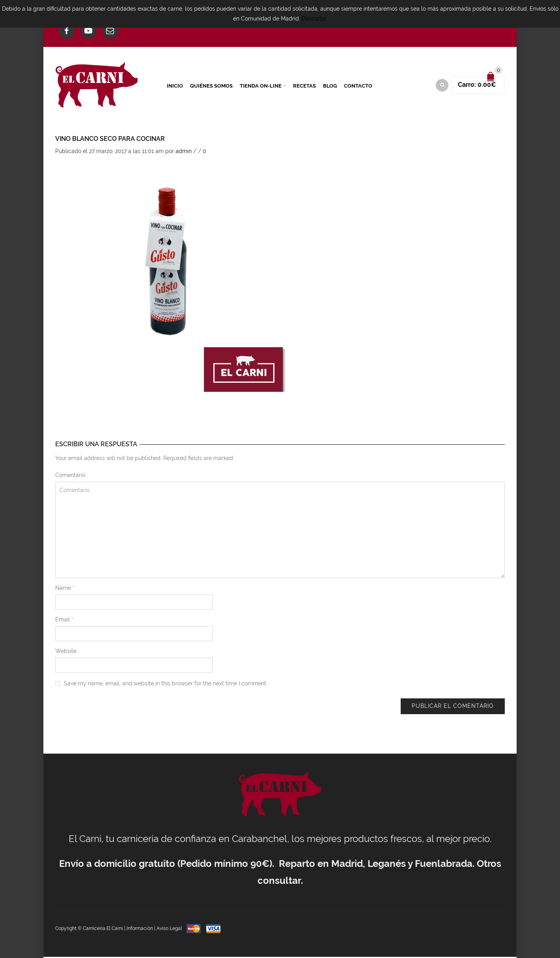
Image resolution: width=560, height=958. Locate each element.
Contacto (358, 86)
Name (65, 589)
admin (184, 152)
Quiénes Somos (211, 86)
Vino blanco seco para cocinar (110, 140)
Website (66, 652)
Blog (330, 86)
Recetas (304, 86)
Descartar (314, 19)
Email (64, 621)
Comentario (70, 476)
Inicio (175, 86)
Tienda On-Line (261, 86)
